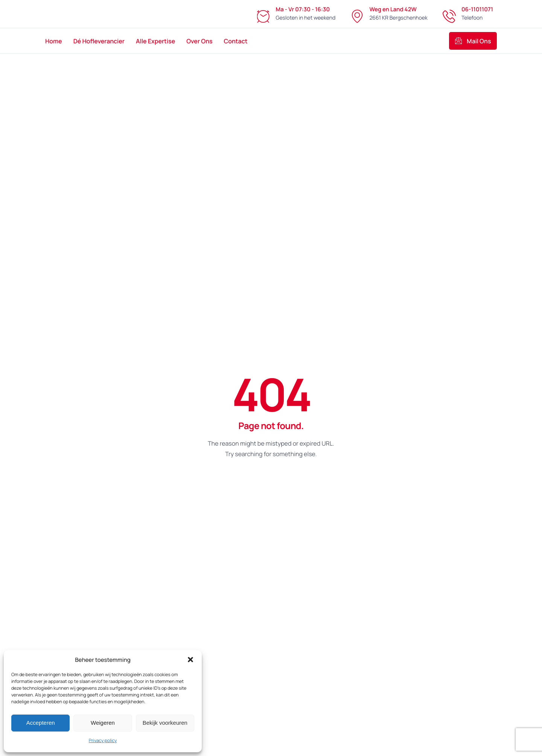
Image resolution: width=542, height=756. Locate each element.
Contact (236, 41)
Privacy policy (103, 740)
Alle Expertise (155, 41)
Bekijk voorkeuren (165, 723)
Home (54, 41)
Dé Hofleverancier (99, 41)
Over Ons (199, 41)
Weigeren (103, 723)
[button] (190, 660)
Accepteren (41, 723)
